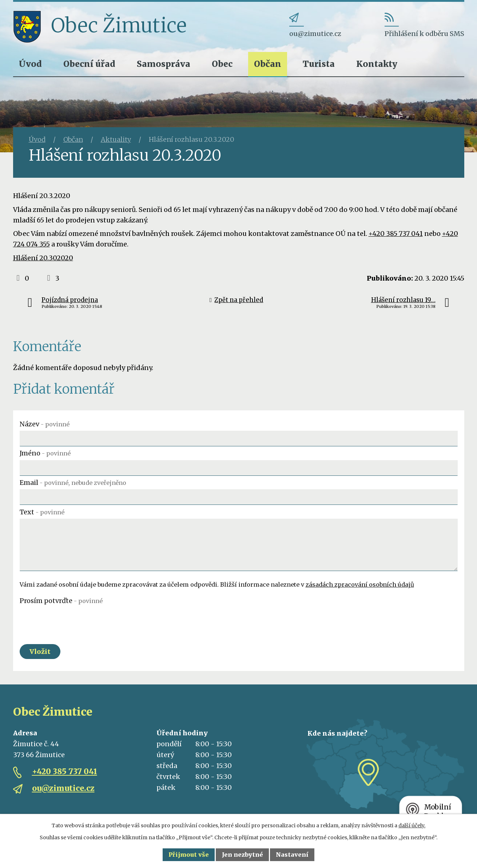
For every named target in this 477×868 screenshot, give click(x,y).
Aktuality (116, 139)
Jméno (45, 453)
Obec (222, 64)
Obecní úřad (89, 64)
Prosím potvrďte (61, 601)
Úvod (30, 64)
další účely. (412, 825)
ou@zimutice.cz (63, 788)
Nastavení (292, 855)
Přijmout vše (189, 855)
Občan (268, 64)
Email (73, 483)
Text (42, 512)
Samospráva (164, 64)
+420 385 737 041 (396, 234)
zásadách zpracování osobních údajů (360, 584)
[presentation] (75, 622)
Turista (319, 64)
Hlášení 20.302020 (43, 258)
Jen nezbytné (243, 855)
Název (45, 424)
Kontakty (377, 64)
